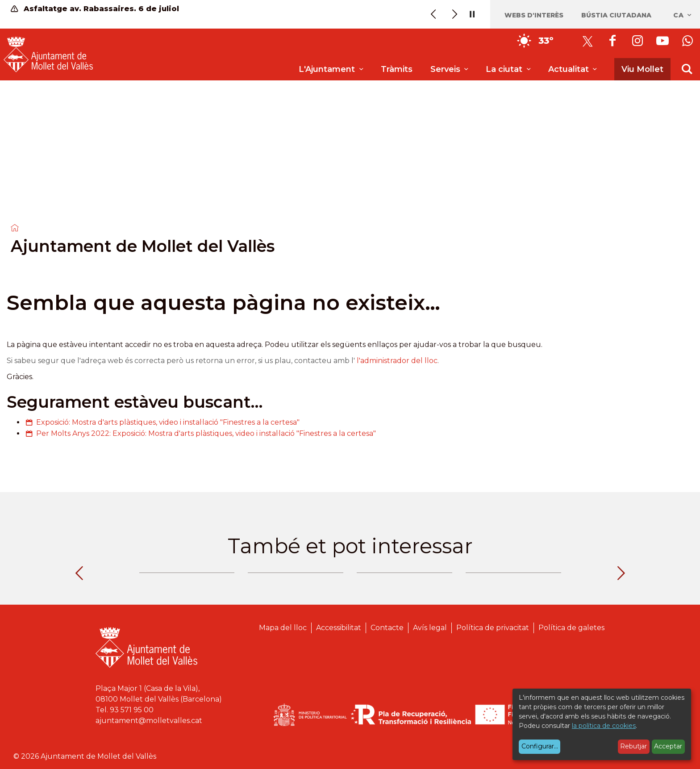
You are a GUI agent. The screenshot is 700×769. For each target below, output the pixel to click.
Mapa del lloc (283, 628)
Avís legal (430, 628)
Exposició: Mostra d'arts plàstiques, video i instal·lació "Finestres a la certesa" (168, 422)
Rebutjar (633, 746)
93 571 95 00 (132, 710)
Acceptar (668, 746)
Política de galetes (571, 628)
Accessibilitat (339, 628)
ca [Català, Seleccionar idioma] (683, 15)
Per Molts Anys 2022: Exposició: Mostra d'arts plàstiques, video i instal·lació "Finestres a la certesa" (206, 433)
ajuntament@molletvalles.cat (149, 721)
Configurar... (540, 746)
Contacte (387, 628)
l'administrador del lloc (397, 361)
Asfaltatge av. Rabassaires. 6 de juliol (95, 9)
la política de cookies (604, 726)
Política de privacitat (493, 628)
